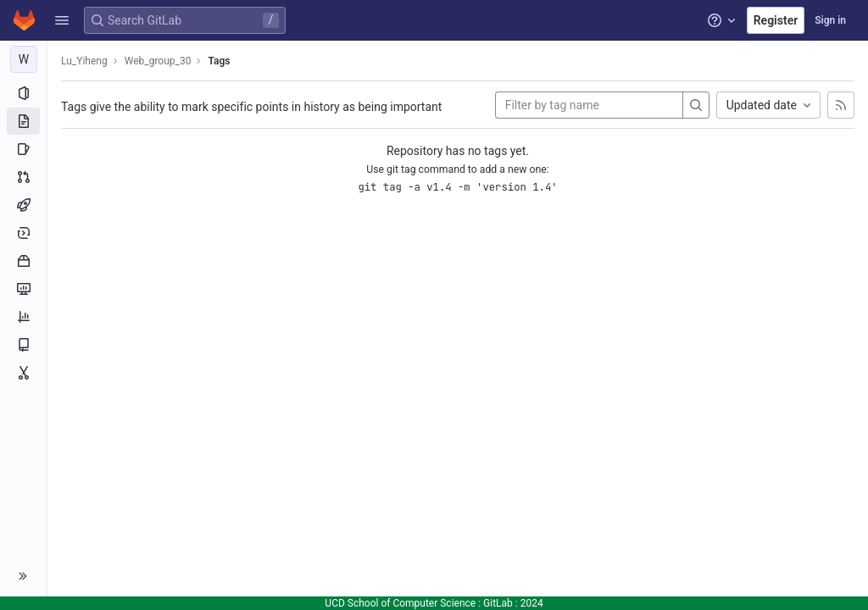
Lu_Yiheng (84, 61)
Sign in (830, 20)
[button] (62, 20)
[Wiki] (23, 345)
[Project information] (23, 93)
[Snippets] (23, 373)
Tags (219, 61)
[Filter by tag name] (589, 105)
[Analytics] (23, 317)
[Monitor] (23, 289)
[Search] (696, 105)
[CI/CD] (23, 205)
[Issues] (23, 149)
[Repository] (23, 121)
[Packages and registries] (23, 261)
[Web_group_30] (24, 59)
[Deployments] (23, 233)
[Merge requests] (23, 177)
